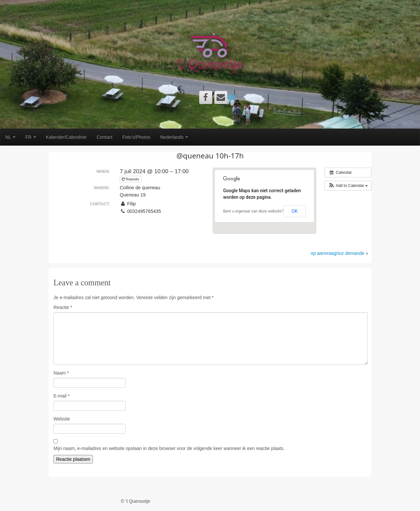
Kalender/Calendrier (66, 137)
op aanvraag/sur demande (337, 253)
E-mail (62, 396)
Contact (104, 137)
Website (62, 419)
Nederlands (174, 137)
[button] (348, 186)
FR (31, 137)
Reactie (63, 307)
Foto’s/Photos (136, 137)
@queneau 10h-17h (210, 156)
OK (294, 211)
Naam (61, 373)
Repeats (131, 179)
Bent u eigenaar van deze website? (253, 211)
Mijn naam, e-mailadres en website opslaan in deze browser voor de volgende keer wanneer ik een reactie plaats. (169, 448)
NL (10, 137)
